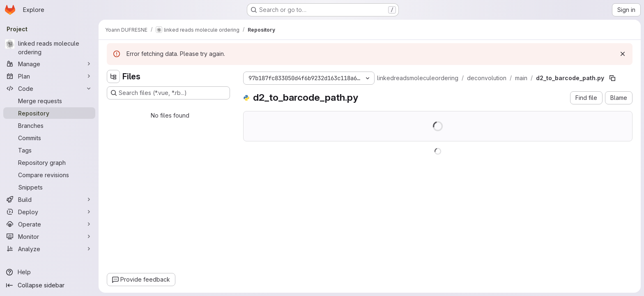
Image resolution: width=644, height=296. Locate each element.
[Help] (49, 272)
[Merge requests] (49, 101)
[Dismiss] (623, 54)
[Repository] (49, 113)
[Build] (49, 199)
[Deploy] (49, 212)
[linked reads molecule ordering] (49, 48)
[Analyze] (49, 249)
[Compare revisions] (49, 175)
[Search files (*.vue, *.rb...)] (168, 93)
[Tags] (49, 150)
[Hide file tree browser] (113, 76)
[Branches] (49, 125)
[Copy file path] (612, 78)
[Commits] (49, 138)
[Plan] (49, 76)
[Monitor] (49, 236)
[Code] (49, 88)
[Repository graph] (49, 162)
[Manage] (49, 64)
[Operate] (49, 224)
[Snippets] (49, 187)
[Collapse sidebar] (49, 285)
